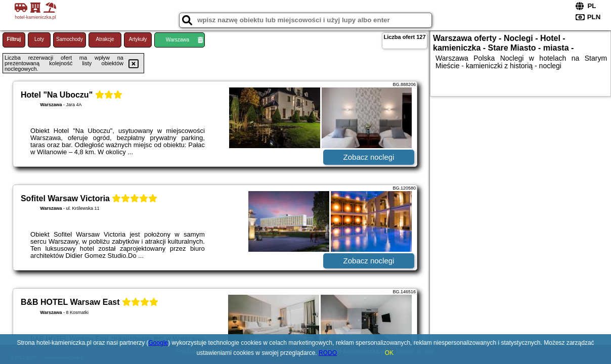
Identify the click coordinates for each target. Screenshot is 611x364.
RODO (328, 353)
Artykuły (138, 39)
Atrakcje (105, 39)
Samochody (70, 39)
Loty (39, 39)
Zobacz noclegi (369, 157)
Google (159, 343)
